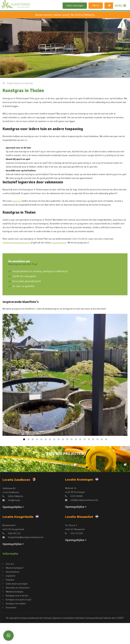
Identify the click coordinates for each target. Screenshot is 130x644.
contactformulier (62, 242)
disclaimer (81, 639)
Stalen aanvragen (75, 6)
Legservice (11, 597)
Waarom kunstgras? (16, 589)
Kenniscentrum (13, 593)
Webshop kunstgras (15, 613)
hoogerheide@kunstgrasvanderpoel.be (25, 559)
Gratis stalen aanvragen (18, 605)
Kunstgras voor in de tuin (18, 617)
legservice (17, 201)
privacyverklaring (96, 639)
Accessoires (12, 629)
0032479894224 (85, 15)
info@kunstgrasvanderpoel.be (18, 242)
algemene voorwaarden (62, 639)
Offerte (96, 6)
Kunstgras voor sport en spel (20, 621)
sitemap (45, 639)
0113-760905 (75, 518)
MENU (120, 6)
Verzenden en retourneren (19, 609)
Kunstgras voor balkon (17, 625)
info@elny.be (12, 522)
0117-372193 (75, 555)
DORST (123, 639)
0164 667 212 (12, 555)
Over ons (10, 585)
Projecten (11, 601)
